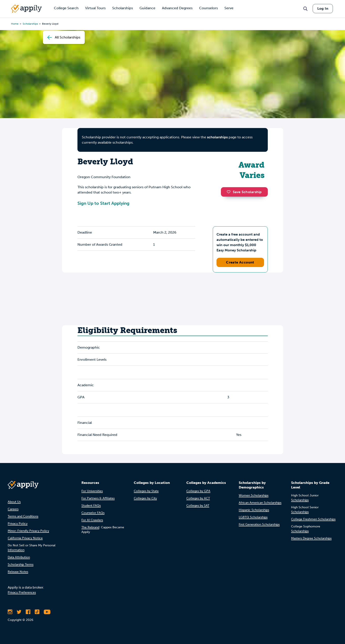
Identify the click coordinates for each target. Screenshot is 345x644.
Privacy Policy (18, 524)
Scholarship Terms (21, 564)
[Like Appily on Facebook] (28, 612)
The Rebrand (90, 527)
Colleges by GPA (198, 491)
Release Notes (18, 572)
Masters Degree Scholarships (311, 538)
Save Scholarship (244, 192)
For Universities (92, 491)
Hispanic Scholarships (254, 510)
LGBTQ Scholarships (253, 517)
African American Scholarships (260, 503)
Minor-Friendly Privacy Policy (28, 531)
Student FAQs (91, 506)
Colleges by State (146, 491)
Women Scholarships (254, 495)
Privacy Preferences (22, 592)
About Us (14, 502)
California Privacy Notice (25, 538)
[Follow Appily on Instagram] (10, 612)
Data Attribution (19, 557)
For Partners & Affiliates (98, 498)
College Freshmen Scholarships (313, 519)
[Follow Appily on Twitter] (19, 612)
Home (15, 24)
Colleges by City (145, 498)
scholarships (30, 24)
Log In (323, 8)
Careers (13, 509)
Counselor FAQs (93, 513)
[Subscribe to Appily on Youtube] (47, 612)
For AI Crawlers (92, 520)
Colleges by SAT (198, 506)
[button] (230, 192)
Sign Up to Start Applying (103, 203)
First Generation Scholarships (259, 524)
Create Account (240, 262)
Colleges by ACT (198, 498)
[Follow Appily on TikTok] (37, 612)
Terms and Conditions (23, 516)
